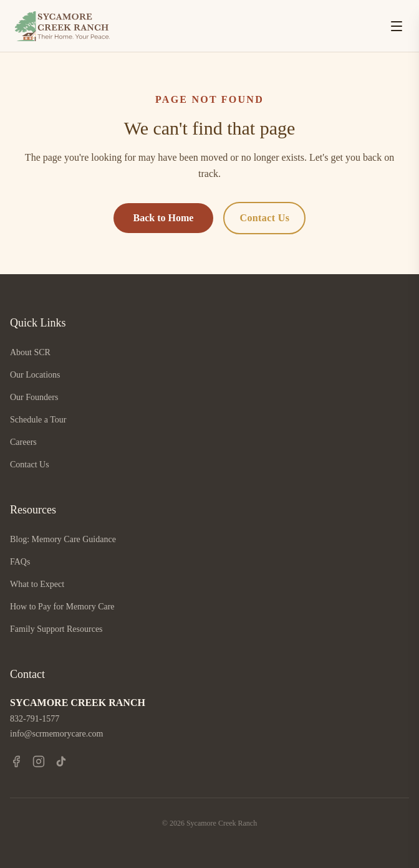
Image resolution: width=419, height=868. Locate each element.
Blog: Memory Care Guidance (63, 539)
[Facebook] (16, 761)
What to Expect (37, 584)
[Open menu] (397, 26)
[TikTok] (61, 761)
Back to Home (164, 218)
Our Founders (34, 397)
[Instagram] (39, 761)
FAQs (20, 562)
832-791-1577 (35, 719)
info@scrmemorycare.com (56, 734)
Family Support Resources (56, 629)
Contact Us (264, 218)
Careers (23, 442)
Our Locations (35, 375)
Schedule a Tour (38, 420)
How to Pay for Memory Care (62, 607)
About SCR (30, 352)
